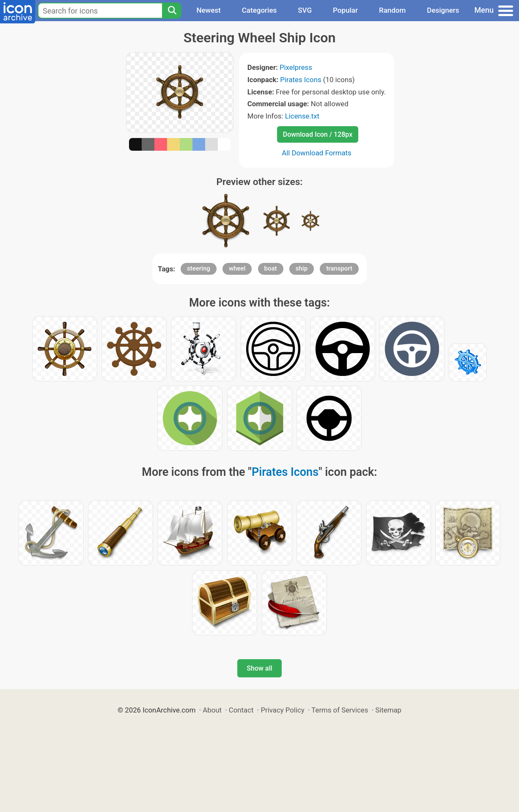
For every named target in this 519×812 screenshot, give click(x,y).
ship (302, 268)
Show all (259, 668)
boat (271, 268)
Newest (208, 10)
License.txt (302, 116)
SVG (305, 10)
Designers (443, 10)
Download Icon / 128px (318, 134)
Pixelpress (296, 67)
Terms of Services (340, 710)
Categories (259, 10)
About (212, 710)
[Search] (172, 11)
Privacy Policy (282, 710)
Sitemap (388, 710)
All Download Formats (317, 153)
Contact (241, 710)
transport (339, 268)
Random (392, 10)
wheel (237, 268)
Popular (345, 10)
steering (199, 268)
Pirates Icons (301, 80)
